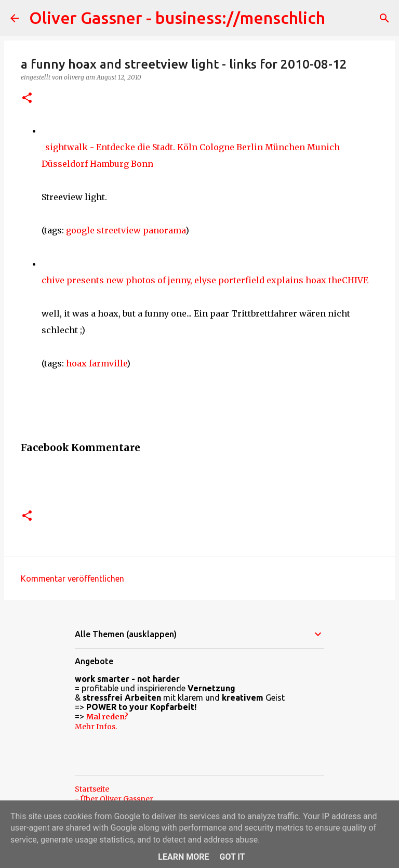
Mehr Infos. (96, 727)
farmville (108, 363)
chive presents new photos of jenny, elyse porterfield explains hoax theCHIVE (205, 280)
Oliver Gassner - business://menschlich (177, 18)
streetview (119, 230)
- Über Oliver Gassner (114, 799)
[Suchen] (384, 18)
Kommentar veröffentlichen (72, 578)
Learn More (183, 857)
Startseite (92, 789)
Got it (232, 857)
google (80, 230)
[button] (27, 98)
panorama (164, 230)
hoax (76, 363)
